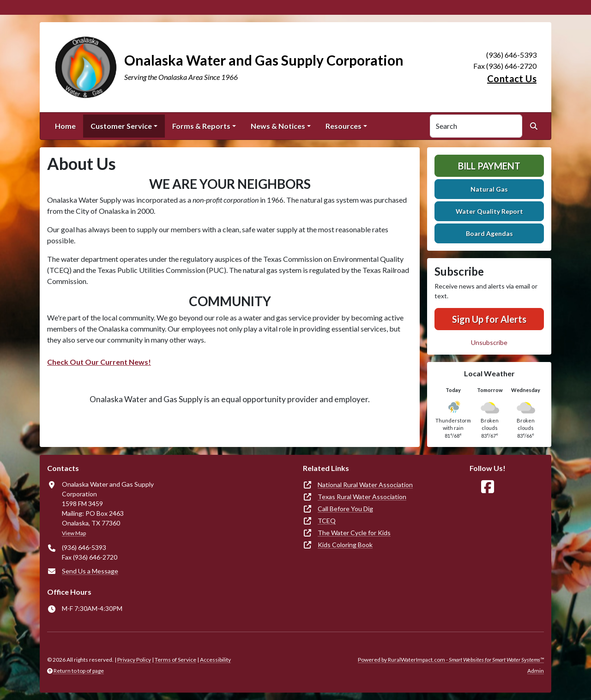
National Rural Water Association (365, 485)
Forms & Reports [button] (201, 126)
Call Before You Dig (345, 509)
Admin (536, 671)
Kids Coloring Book (345, 545)
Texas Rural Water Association (362, 497)
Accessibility (215, 660)
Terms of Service (175, 660)
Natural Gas (489, 189)
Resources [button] (344, 126)
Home (65, 126)
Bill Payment (489, 166)
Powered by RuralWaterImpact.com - (451, 660)
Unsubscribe (489, 342)
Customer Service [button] (121, 126)
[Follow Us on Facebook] (488, 487)
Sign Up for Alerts (489, 319)
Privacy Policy (134, 660)
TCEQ (327, 521)
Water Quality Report (489, 211)
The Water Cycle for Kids (354, 533)
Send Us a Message (90, 571)
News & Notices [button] (278, 126)
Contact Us (512, 78)
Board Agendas (489, 233)
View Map (74, 533)
